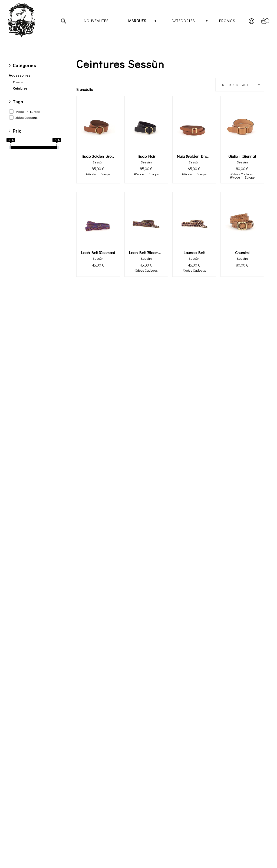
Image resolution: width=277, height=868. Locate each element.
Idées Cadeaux (27, 117)
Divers (18, 82)
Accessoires (19, 75)
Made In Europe (28, 111)
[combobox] (240, 85)
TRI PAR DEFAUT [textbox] (234, 85)
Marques (137, 21)
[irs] (1, 1)
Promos (227, 21)
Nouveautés (96, 21)
